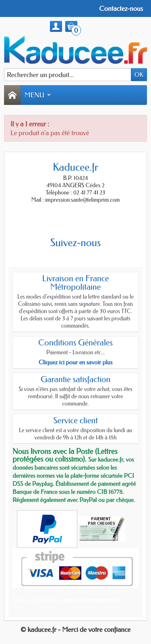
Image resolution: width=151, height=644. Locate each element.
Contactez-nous (121, 8)
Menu (38, 95)
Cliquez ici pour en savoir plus (76, 362)
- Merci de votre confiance (94, 629)
